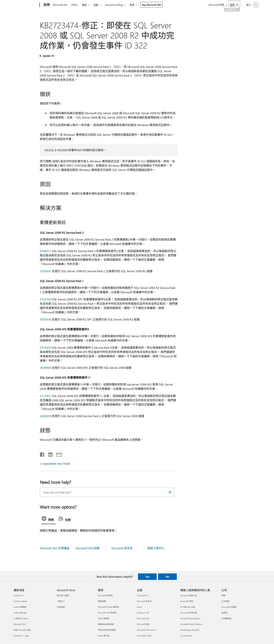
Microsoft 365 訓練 (87, 548)
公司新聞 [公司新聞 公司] (225, 601)
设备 (96, 5)
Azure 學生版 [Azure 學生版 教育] (104, 636)
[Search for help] (234, 5)
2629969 (45, 368)
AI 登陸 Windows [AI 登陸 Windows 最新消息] (21, 618)
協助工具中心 (156, 548)
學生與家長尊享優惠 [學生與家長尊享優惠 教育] (107, 630)
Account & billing (114, 5)
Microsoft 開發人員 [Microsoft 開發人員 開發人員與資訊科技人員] (189, 595)
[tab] (49, 519)
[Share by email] (57, 454)
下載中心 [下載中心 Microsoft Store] (61, 601)
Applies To (48, 56)
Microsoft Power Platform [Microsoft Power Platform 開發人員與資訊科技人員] (191, 624)
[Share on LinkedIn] (49, 454)
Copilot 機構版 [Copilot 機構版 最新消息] (20, 607)
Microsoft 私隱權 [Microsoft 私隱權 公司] (229, 607)
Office (74, 5)
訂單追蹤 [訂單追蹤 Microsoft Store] (61, 607)
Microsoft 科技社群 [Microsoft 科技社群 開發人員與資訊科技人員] (189, 613)
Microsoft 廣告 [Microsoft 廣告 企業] (143, 624)
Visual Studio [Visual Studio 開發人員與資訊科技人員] (186, 636)
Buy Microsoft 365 (152, 5)
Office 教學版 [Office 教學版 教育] (104, 618)
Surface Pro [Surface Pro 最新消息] (19, 595)
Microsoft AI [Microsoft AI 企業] (142, 595)
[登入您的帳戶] (252, 5)
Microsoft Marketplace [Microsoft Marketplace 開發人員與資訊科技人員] (190, 618)
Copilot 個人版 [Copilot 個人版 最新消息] (20, 613)
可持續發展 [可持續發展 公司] (226, 618)
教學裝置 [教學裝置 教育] (102, 601)
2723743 (45, 299)
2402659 (45, 416)
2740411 (45, 251)
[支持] (46, 5)
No (167, 577)
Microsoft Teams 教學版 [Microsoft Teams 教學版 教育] (108, 607)
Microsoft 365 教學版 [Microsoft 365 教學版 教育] (107, 613)
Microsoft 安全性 (122, 548)
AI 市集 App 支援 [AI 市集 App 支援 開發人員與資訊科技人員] (188, 607)
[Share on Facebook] (42, 454)
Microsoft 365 (60, 5)
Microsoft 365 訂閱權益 (55, 548)
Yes (147, 577)
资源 (132, 5)
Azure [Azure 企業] (139, 607)
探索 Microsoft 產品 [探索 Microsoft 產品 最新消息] (22, 630)
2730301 (45, 271)
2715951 (45, 396)
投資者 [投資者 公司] (224, 613)
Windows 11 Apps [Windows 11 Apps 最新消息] (21, 636)
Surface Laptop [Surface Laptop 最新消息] (20, 601)
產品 (84, 5)
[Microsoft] (26, 5)
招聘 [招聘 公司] (223, 595)
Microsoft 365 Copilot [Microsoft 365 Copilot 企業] (146, 630)
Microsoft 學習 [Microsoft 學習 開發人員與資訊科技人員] (187, 601)
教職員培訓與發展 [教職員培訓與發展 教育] (106, 624)
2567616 (45, 319)
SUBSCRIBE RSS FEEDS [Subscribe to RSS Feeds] (57, 464)
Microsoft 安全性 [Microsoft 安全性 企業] (144, 601)
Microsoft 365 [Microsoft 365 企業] (143, 618)
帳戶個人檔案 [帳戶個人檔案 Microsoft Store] (63, 595)
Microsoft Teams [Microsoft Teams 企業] (144, 636)
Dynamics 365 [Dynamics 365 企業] (143, 613)
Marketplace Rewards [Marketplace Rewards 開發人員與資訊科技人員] (190, 630)
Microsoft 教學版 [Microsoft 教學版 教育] (105, 595)
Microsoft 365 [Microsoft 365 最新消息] (20, 624)
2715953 (45, 347)
